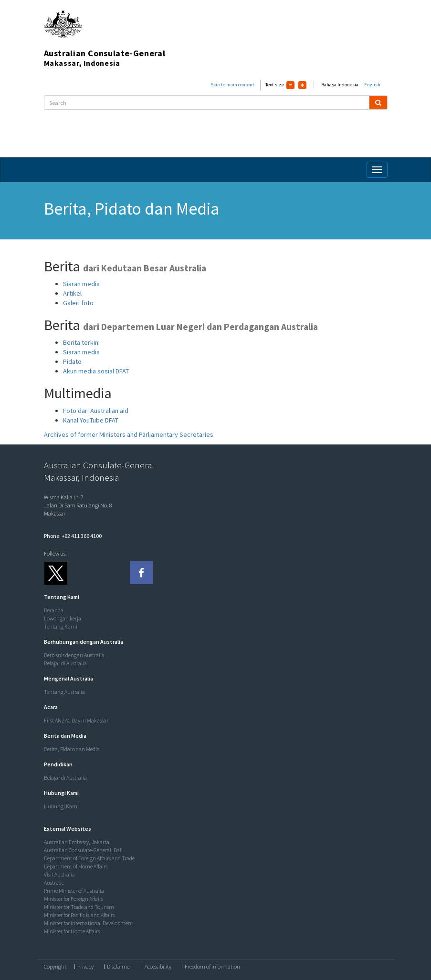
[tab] (213, 597)
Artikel (72, 293)
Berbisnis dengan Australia (74, 655)
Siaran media (81, 284)
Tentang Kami (61, 626)
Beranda (54, 610)
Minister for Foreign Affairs (74, 899)
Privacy (85, 967)
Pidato (72, 361)
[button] (59, 597)
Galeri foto (78, 303)
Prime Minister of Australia (74, 891)
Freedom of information (212, 967)
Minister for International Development (89, 923)
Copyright (55, 967)
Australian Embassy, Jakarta (77, 842)
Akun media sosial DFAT (96, 371)
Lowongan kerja (63, 618)
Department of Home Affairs (76, 866)
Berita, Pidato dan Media (72, 749)
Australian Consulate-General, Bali (83, 850)
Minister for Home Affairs (72, 931)
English (372, 85)
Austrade (54, 882)
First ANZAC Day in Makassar (76, 720)
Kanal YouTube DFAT (91, 420)
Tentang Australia (64, 692)
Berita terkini (81, 342)
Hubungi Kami (61, 806)
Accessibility (158, 967)
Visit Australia (59, 874)
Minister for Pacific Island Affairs (79, 915)
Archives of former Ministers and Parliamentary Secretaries (129, 434)
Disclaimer (119, 967)
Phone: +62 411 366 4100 (73, 536)
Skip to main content (232, 85)
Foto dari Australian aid (96, 411)
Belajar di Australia (65, 663)
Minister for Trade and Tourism (79, 907)
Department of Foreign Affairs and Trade (89, 858)
